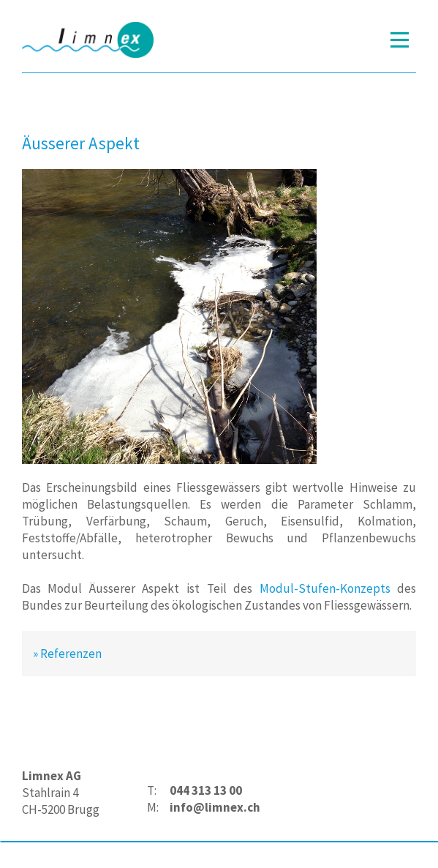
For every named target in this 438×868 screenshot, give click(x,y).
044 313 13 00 (206, 790)
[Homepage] (88, 40)
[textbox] (204, 799)
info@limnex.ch (215, 807)
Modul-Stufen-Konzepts (325, 588)
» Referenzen (67, 654)
